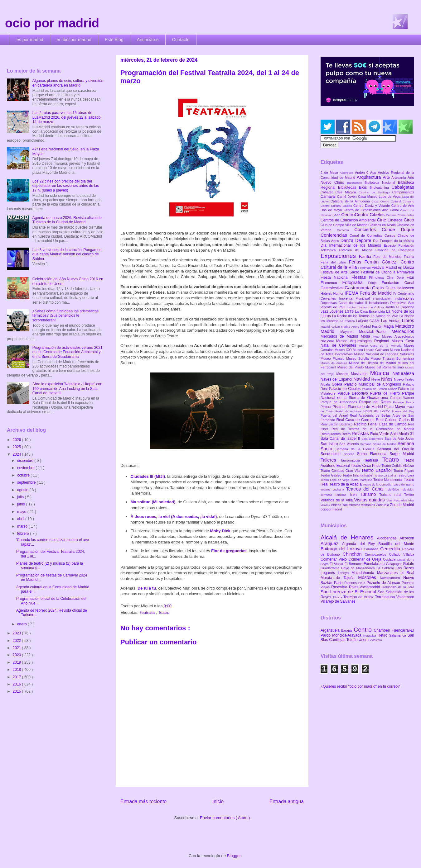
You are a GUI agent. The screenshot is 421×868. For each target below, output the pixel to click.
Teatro (164, 612)
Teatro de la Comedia (377, 484)
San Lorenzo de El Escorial (349, 592)
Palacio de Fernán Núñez (380, 389)
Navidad (362, 379)
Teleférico (394, 489)
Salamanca (398, 635)
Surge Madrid (402, 454)
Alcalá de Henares (349, 537)
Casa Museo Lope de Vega (380, 197)
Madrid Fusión (372, 326)
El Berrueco (354, 564)
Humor (339, 293)
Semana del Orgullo (396, 449)
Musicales (361, 374)
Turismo (370, 494)
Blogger (234, 856)
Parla (339, 583)
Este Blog (114, 40)
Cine (382, 220)
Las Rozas (405, 568)
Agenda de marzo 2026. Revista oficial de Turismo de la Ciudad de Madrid (67, 220)
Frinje (375, 283)
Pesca (410, 402)
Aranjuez (331, 543)
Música (381, 373)
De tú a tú (147, 588)
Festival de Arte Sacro (341, 272)
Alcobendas (388, 538)
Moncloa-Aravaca (348, 635)
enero (22, 624)
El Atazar (337, 564)
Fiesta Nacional (336, 277)
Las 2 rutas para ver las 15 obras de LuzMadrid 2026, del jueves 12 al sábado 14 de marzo (67, 117)
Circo (409, 220)
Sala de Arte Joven (399, 439)
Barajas (347, 630)
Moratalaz (370, 636)
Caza (376, 201)
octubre (24, 475)
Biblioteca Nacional (381, 183)
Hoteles (327, 293)
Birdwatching (380, 187)
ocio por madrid (52, 23)
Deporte (364, 240)
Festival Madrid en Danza (393, 268)
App (374, 173)
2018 (17, 670)
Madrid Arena (351, 327)
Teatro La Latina (386, 475)
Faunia (409, 257)
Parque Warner (402, 398)
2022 (17, 641)
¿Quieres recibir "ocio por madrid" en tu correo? (360, 686)
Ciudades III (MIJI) (148, 476)
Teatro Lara (406, 475)
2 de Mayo (330, 173)
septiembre (27, 482)
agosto (23, 490)
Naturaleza (403, 373)
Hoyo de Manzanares (359, 568)
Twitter (409, 495)
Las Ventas (392, 321)
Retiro (347, 434)
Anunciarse (148, 40)
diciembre (26, 461)
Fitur (410, 277)
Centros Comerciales (400, 215)
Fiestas (360, 277)
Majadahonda (364, 573)
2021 (17, 648)
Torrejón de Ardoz (359, 597)
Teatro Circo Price (366, 466)
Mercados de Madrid (341, 336)
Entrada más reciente (143, 802)
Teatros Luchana (333, 489)
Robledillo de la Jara (398, 587)
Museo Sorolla (358, 358)
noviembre (26, 468)
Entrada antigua (287, 802)
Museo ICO (344, 350)
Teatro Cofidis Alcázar (398, 466)
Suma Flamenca (373, 454)
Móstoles (369, 577)
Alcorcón (407, 538)
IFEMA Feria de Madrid (369, 293)
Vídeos (337, 505)
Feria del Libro (335, 262)
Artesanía (399, 178)
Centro (364, 630)
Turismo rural (392, 495)
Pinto (363, 583)
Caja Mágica (347, 192)
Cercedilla (391, 549)
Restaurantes (331, 434)
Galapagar (394, 564)
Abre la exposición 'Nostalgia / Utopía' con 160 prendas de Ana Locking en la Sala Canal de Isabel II (67, 389)
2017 (17, 677)
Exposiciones (340, 256)
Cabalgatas (403, 187)
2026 (17, 440)
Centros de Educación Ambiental (349, 220)
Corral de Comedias (367, 235)
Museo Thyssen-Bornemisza (392, 358)
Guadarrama (331, 568)
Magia (389, 326)
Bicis (364, 187)
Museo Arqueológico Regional (364, 341)
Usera (364, 640)
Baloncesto (356, 183)
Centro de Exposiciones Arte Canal (372, 210)
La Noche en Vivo (385, 316)
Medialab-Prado (375, 332)
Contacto (181, 40)
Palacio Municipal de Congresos (374, 384)
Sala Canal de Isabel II (341, 439)
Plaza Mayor (395, 407)
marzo (23, 526)
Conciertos (368, 230)
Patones (351, 583)
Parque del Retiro (376, 402)
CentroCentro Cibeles (364, 215)
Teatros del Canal (366, 489)
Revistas (361, 434)
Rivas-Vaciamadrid (365, 587)
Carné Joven (348, 197)
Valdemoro (405, 597)
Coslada (390, 559)
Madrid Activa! (331, 327)
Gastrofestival (333, 288)
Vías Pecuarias (397, 500)
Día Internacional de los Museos (352, 245)
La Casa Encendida (370, 311)
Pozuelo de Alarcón (384, 583)
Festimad (365, 268)
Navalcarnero (392, 578)
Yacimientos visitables (359, 505)
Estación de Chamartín (395, 250)
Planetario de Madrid (366, 407)
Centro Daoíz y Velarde (372, 206)
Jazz (325, 311)
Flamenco (331, 283)
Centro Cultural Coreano (397, 201)
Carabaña (372, 549)
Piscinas (340, 407)
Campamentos (403, 192)
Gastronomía (358, 288)
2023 (17, 633)
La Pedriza (348, 321)
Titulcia (338, 597)
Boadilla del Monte (396, 544)
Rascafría (340, 587)
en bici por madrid (74, 40)
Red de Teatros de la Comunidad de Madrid (373, 429)
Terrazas (328, 495)
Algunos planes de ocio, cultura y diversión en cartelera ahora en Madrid (68, 83)
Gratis (379, 288)
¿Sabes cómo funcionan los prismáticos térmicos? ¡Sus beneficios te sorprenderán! (65, 316)
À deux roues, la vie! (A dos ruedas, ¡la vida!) (174, 517)
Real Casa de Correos (356, 420)
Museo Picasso (333, 358)
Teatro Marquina (362, 480)
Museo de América (335, 363)
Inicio (218, 802)
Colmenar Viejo (334, 559)
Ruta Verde (380, 434)
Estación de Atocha (357, 250)
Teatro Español (377, 470)
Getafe (409, 564)
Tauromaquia (352, 460)
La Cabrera (386, 568)
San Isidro (330, 444)
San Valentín (350, 444)
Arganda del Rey (360, 544)
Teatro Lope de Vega (335, 480)
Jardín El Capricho (400, 307)
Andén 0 (363, 173)
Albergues (348, 173)
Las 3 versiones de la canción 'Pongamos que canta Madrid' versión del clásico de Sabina (67, 254)
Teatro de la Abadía (346, 484)
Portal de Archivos (349, 411)
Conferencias (335, 235)
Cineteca (396, 220)
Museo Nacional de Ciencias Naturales (384, 354)
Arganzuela (331, 630)
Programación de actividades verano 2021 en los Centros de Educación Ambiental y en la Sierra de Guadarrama (68, 352)
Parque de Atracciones (340, 402)
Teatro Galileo (331, 475)
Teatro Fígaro (404, 471)
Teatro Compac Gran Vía (341, 471)
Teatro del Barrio (403, 484)
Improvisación (384, 299)
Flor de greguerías (229, 551)
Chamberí (383, 630)
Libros (408, 320)
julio (21, 497)
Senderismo (332, 454)
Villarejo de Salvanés (338, 601)
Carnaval (329, 197)
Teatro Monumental (388, 480)
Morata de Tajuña (339, 578)
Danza (348, 240)
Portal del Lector (377, 411)
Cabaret (328, 192)
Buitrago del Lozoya (342, 549)
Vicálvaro (376, 640)
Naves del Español (337, 379)
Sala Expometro (373, 439)
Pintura (327, 407)
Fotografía (355, 282)
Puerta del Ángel (335, 415)
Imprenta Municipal (356, 298)
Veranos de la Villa (337, 500)
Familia (366, 257)
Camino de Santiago (375, 192)
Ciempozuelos (377, 554)
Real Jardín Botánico (337, 424)
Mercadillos (403, 331)
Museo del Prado (351, 367)
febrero (24, 534)
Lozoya (345, 573)
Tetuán (353, 640)
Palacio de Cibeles (345, 389)
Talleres (331, 460)
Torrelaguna (386, 597)
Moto (377, 337)
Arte (387, 178)
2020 (17, 655)
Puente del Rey (403, 411)
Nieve (376, 379)
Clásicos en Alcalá (382, 225)
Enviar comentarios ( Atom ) (225, 818)
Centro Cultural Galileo (337, 206)
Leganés (329, 573)
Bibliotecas (348, 187)
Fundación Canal (398, 283)
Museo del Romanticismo (385, 367)
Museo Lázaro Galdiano (371, 350)
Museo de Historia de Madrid (373, 363)
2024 (17, 454)
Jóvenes (337, 311)
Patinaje (399, 402)
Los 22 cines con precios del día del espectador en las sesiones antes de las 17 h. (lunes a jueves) (66, 186)
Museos (343, 374)
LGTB (350, 311)
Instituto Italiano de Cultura (366, 307)
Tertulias (342, 495)
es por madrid (30, 40)
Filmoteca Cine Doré (388, 277)
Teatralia (148, 612)
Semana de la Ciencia (356, 449)
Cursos (391, 235)
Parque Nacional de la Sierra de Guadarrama (367, 396)
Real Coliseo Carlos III (395, 420)
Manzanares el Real (396, 573)
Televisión (408, 489)
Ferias (356, 262)
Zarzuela (383, 505)
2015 (17, 691)
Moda (367, 336)
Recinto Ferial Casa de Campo (381, 424)
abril (21, 519)
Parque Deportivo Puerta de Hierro (370, 393)
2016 (17, 684)
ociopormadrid (331, 509)
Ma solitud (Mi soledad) (153, 502)
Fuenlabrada (375, 564)
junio (22, 504)
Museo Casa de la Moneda (382, 346)
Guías (391, 288)
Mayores (350, 332)
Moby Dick (220, 531)
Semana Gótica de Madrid (379, 444)
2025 (17, 447)
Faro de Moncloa (389, 257)
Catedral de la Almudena (351, 201)
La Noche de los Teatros (351, 316)
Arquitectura (370, 177)
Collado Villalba (402, 554)
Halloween (405, 288)
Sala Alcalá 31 (402, 434)
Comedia (346, 230)
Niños (387, 379)
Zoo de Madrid (402, 505)
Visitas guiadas (370, 500)
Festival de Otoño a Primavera (387, 272)
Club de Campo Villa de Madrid (344, 225)
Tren (355, 495)
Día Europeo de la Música (394, 241)
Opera (338, 384)
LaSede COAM (369, 321)
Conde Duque (398, 230)
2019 (17, 662)
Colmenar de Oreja (366, 559)
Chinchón (354, 554)
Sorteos (350, 454)
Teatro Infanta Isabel (358, 475)
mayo (22, 512)
